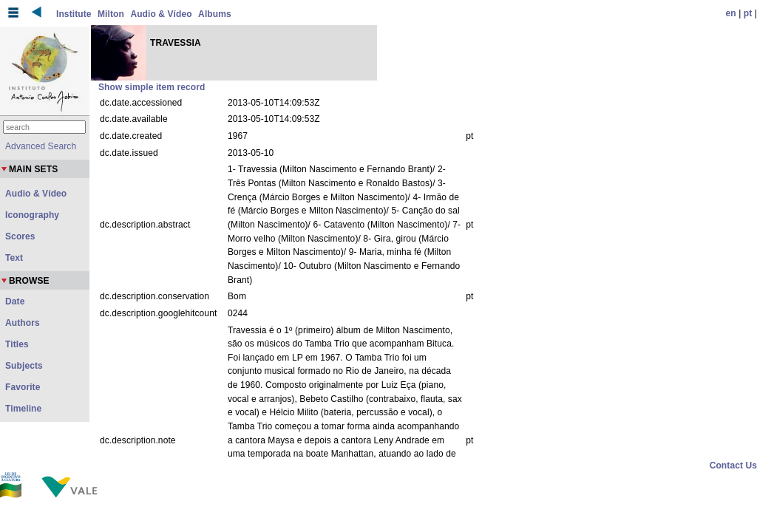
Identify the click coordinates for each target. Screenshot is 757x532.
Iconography (32, 215)
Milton (111, 14)
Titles (17, 344)
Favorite (23, 387)
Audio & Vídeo (161, 14)
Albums (215, 14)
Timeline (23, 409)
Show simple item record (152, 87)
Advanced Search (41, 146)
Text (14, 258)
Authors (23, 323)
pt (748, 13)
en (731, 13)
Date (15, 301)
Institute (74, 14)
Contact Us (733, 465)
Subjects (24, 366)
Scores (20, 236)
